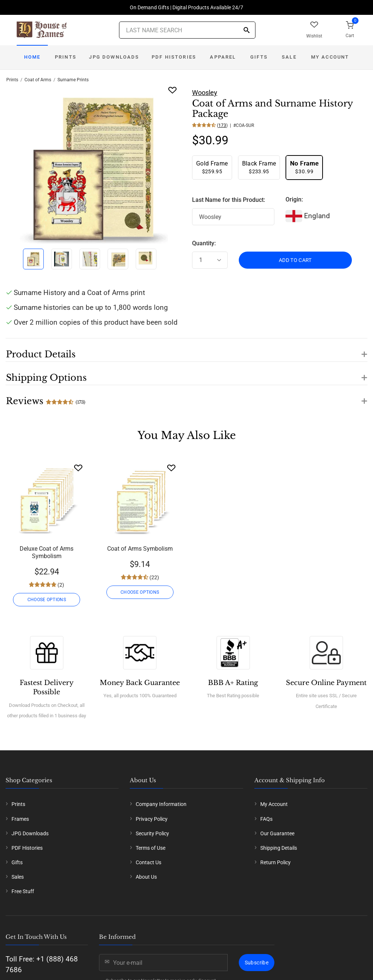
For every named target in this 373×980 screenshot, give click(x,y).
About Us (146, 877)
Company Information (161, 804)
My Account (330, 57)
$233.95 (259, 167)
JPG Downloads (114, 57)
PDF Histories (174, 57)
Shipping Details (279, 848)
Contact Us (148, 862)
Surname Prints (73, 80)
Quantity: (204, 243)
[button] (186, 350)
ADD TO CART (295, 260)
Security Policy (152, 833)
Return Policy (275, 862)
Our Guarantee (277, 833)
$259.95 (212, 167)
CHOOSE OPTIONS (47, 600)
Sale (289, 57)
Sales (18, 877)
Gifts (259, 57)
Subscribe (257, 963)
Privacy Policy (152, 819)
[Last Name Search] (187, 30)
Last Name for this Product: (229, 200)
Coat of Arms (38, 80)
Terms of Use (151, 848)
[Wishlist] (78, 468)
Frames (20, 819)
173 (222, 125)
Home (32, 57)
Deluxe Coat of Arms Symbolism (47, 552)
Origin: (294, 199)
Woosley (205, 93)
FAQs (266, 819)
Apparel (223, 57)
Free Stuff (23, 891)
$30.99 (304, 167)
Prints (66, 57)
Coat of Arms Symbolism (140, 549)
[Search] (247, 31)
